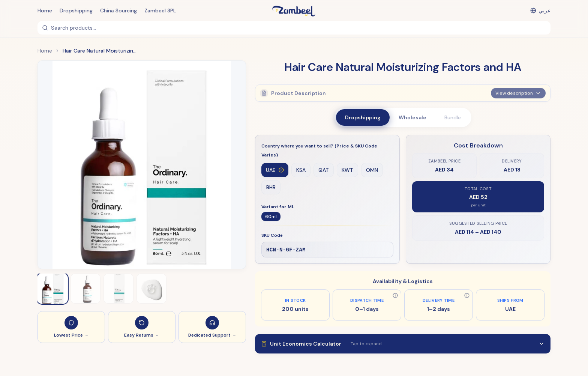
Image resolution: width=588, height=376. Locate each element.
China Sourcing (118, 11)
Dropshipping (76, 11)
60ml (271, 217)
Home (45, 11)
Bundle (453, 117)
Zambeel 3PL (160, 11)
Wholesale (412, 117)
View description (518, 92)
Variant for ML (278, 207)
